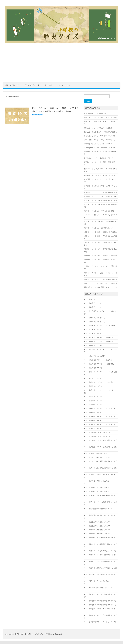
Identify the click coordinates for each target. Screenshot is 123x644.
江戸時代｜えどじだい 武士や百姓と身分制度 (100, 200)
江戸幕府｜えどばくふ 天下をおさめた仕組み (100, 192)
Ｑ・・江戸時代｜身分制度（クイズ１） (98, 453)
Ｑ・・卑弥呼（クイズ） (93, 299)
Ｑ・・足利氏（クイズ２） (93, 386)
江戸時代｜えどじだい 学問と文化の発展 (99, 211)
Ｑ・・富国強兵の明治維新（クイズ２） (98, 526)
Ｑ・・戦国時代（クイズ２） (94, 405)
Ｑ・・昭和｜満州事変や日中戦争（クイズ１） (100, 601)
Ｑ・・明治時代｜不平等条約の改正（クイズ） (100, 551)
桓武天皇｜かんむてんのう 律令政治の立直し (100, 132)
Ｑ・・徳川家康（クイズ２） (94, 428)
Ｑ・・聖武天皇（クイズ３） (94, 334)
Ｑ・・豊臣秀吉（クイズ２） (94, 420)
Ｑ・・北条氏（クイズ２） (93, 368)
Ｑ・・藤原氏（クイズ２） (93, 345)
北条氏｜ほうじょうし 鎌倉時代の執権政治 (100, 148)
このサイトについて (64, 85)
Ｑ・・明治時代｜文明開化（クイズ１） (98, 530)
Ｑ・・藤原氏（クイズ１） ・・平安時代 (99, 341)
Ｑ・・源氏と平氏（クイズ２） (95, 356)
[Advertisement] (61, 61)
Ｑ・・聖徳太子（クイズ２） (94, 307)
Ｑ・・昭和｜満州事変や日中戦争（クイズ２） (100, 605)
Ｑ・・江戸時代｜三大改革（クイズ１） (98, 488)
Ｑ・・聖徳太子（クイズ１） (94, 303)
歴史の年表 (49, 85)
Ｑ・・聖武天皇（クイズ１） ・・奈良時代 (100, 326)
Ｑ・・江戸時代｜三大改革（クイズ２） (98, 492)
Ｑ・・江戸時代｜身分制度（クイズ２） (98, 457)
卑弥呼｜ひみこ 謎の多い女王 (95, 113)
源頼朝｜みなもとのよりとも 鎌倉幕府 (98, 144)
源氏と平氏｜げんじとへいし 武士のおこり (100, 140)
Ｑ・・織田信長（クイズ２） (94, 413)
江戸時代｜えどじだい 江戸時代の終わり (99, 228)
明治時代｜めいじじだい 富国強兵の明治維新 (100, 232)
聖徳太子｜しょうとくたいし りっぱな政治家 (100, 117)
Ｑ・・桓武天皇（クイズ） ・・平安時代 (99, 338)
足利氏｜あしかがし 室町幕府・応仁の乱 (99, 158)
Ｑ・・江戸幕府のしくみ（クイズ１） (97, 432)
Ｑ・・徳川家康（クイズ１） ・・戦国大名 (100, 424)
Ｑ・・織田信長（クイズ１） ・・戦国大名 (100, 409)
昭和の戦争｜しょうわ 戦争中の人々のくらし (100, 287)
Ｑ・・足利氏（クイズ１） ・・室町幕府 (99, 382)
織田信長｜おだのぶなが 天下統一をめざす (100, 175)
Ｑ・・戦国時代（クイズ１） (94, 401)
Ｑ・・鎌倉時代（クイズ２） (94, 378)
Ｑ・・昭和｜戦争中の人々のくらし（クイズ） (100, 622)
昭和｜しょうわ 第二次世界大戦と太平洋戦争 (100, 283)
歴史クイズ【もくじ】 (13, 85)
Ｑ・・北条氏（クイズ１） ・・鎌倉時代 (99, 364)
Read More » (38, 115)
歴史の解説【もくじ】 (32, 85)
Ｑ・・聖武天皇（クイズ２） (94, 330)
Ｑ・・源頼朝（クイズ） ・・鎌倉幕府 (98, 360)
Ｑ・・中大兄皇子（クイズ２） (95, 318)
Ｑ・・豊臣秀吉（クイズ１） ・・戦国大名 (100, 417)
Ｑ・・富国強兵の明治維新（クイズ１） (98, 522)
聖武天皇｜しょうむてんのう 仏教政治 (98, 128)
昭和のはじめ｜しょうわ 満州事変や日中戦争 (100, 279)
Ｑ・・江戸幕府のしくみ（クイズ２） (97, 436)
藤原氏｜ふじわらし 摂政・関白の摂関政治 (100, 136)
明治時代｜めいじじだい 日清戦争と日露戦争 (100, 256)
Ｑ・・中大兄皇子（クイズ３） (95, 322)
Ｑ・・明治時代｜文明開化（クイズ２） (98, 534)
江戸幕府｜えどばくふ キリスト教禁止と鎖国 (100, 196)
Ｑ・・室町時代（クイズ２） (94, 397)
